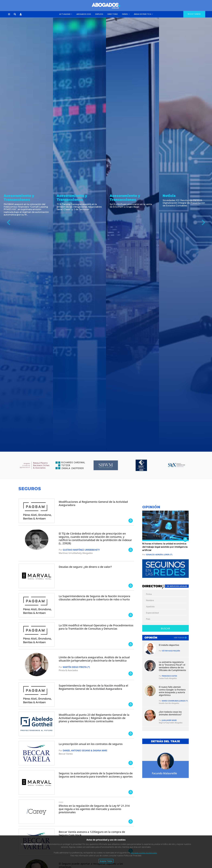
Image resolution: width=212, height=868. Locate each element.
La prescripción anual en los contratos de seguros (91, 744)
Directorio (113, 14)
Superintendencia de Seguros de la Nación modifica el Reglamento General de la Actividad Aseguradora (93, 687)
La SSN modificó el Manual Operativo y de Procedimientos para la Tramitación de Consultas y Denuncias (96, 627)
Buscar (165, 629)
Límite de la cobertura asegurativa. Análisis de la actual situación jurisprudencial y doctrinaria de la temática (94, 659)
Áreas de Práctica (143, 14)
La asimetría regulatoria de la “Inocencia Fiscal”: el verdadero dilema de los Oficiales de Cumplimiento (172, 666)
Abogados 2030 (84, 14)
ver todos (180, 638)
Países (125, 14)
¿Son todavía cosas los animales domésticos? (170, 713)
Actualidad (65, 14)
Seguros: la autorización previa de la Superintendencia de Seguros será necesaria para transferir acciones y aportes (96, 775)
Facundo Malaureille (164, 773)
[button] (9, 14)
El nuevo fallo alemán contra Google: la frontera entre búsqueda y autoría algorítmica (172, 691)
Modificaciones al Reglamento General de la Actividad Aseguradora (93, 503)
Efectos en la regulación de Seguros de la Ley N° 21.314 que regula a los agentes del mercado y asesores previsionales (94, 809)
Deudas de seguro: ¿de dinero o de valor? (85, 567)
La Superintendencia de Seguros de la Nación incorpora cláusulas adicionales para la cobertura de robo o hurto (94, 598)
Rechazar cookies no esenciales (144, 853)
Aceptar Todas (106, 861)
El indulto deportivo (169, 645)
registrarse (194, 14)
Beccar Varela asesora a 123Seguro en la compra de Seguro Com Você (92, 833)
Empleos (99, 14)
